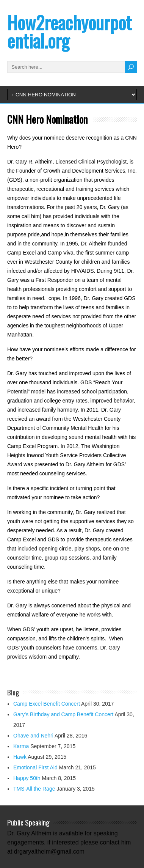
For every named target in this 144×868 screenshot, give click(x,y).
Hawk (20, 757)
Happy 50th (27, 778)
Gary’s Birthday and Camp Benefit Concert (63, 714)
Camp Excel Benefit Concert (47, 704)
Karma (21, 746)
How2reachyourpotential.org (69, 31)
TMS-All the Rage (34, 789)
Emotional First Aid (35, 767)
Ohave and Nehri (33, 736)
